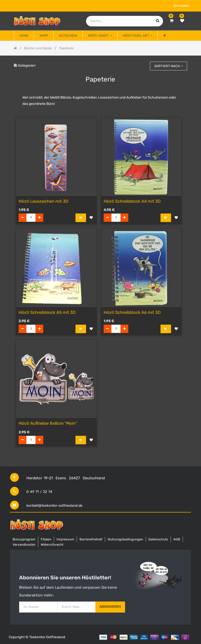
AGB (177, 539)
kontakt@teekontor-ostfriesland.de (54, 506)
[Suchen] (144, 64)
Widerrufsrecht (52, 545)
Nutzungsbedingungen (125, 539)
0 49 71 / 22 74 (39, 492)
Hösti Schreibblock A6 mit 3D (132, 312)
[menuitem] (24, 36)
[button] (164, 36)
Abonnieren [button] (110, 607)
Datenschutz (158, 539)
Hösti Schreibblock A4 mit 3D (132, 201)
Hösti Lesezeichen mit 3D (44, 201)
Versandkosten (24, 545)
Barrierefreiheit (91, 539)
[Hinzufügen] (39, 218)
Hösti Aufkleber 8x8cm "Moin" (48, 423)
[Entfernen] (23, 218)
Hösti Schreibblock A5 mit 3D (47, 312)
